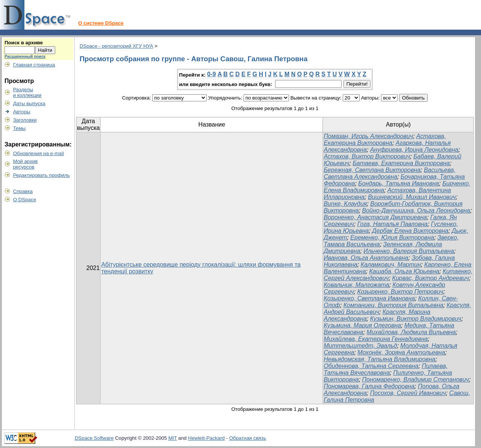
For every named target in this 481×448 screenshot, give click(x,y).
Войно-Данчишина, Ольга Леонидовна (416, 210)
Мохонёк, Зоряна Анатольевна (401, 352)
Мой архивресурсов (26, 164)
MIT (173, 438)
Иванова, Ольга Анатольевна (366, 258)
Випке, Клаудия (345, 204)
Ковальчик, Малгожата (356, 285)
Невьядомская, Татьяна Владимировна (379, 359)
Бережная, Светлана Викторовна (372, 170)
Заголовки (25, 120)
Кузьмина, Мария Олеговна (362, 325)
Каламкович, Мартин (391, 265)
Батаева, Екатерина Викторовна (401, 163)
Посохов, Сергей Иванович (408, 393)
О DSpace (25, 200)
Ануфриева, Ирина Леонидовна (414, 150)
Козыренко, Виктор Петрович (400, 292)
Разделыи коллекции (27, 92)
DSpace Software (94, 438)
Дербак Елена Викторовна (410, 231)
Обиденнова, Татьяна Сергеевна (371, 366)
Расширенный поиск (25, 56)
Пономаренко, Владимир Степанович (416, 379)
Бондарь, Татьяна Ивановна (399, 183)
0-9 (211, 74)
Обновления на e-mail (39, 153)
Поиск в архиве (24, 43)
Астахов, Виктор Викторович (367, 156)
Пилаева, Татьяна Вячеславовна (386, 369)
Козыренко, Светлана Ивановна (369, 298)
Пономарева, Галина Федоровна (369, 386)
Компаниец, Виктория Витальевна (393, 305)
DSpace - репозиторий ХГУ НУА (116, 46)
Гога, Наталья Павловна (393, 224)
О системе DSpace (101, 23)
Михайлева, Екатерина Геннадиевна (376, 339)
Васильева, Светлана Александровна (389, 173)
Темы (20, 128)
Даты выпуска (29, 103)
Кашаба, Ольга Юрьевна (404, 271)
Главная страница (34, 65)
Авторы (22, 112)
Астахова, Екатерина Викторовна (385, 140)
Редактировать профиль (42, 175)
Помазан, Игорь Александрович (368, 136)
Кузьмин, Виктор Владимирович (416, 319)
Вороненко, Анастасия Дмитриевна (375, 217)
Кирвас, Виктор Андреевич (430, 278)
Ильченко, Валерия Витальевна (409, 251)
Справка (23, 191)
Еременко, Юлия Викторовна (392, 238)
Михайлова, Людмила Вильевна (411, 332)
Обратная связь (248, 438)
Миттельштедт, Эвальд (360, 346)
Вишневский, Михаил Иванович (412, 197)
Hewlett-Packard (206, 438)
